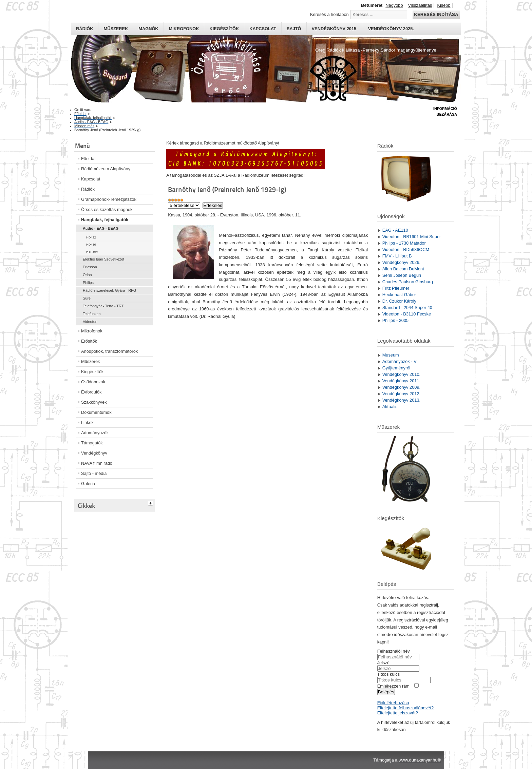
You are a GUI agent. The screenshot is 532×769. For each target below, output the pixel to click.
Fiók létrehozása (393, 703)
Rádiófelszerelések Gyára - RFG (109, 290)
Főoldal (88, 159)
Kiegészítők (224, 29)
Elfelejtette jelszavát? (398, 713)
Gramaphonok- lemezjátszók (109, 199)
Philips (88, 283)
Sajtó (294, 29)
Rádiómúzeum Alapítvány (106, 169)
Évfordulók (91, 392)
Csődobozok (93, 382)
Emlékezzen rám (393, 686)
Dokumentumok (96, 412)
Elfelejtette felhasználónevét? (405, 708)
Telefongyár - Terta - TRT (103, 306)
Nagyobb (394, 5)
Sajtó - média (94, 473)
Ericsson (90, 267)
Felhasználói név (394, 651)
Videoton (90, 322)
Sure (87, 298)
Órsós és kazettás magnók (107, 209)
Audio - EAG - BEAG (101, 228)
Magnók (148, 29)
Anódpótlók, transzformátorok (109, 351)
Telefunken (92, 314)
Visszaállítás (420, 5)
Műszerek (116, 29)
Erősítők (89, 341)
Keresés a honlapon (329, 14)
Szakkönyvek (94, 402)
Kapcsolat (263, 29)
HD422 (91, 237)
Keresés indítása (436, 14)
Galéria (88, 484)
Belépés (386, 692)
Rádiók (84, 29)
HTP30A (92, 252)
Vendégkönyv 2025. (391, 29)
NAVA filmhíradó (97, 463)
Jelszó (383, 663)
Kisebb (444, 5)
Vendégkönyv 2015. (335, 29)
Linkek (87, 422)
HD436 (91, 245)
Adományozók (95, 433)
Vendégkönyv (94, 453)
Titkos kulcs (388, 674)
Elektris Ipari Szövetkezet (103, 259)
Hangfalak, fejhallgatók (105, 220)
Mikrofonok (184, 29)
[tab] (151, 502)
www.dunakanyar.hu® (420, 760)
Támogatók (92, 443)
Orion (87, 275)
